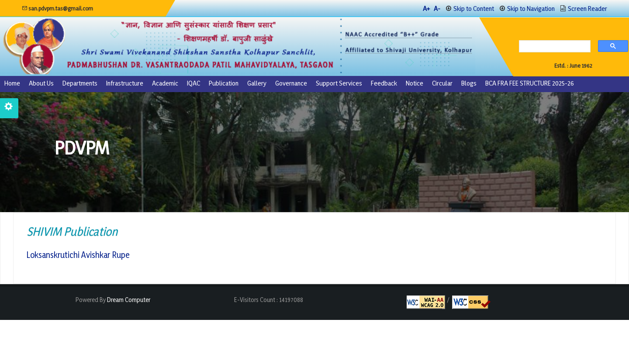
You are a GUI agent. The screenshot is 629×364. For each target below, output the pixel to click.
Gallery (257, 83)
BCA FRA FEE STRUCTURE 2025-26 (530, 83)
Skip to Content (474, 9)
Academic (165, 83)
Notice (415, 83)
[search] (553, 47)
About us (41, 83)
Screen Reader (588, 9)
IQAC (194, 83)
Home (12, 83)
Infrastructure (125, 83)
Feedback (384, 83)
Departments (80, 83)
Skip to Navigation (531, 9)
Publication (224, 83)
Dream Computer (128, 300)
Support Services (339, 83)
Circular (442, 83)
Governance (291, 83)
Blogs (469, 83)
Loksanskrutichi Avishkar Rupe (78, 255)
